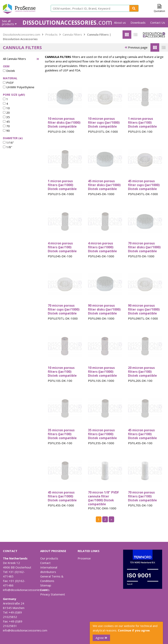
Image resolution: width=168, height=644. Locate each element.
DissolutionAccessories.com (22, 34)
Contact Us (158, 23)
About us (120, 23)
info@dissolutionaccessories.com (25, 590)
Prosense (84, 558)
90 (6, 131)
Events (45, 590)
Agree (101, 638)
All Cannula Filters (14, 59)
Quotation (159, 11)
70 (6, 126)
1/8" (8, 147)
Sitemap (46, 585)
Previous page (136, 47)
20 (6, 113)
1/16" (8, 142)
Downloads (138, 23)
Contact (45, 563)
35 (6, 117)
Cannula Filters (72, 34)
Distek (9, 71)
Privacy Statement (53, 594)
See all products (9, 22)
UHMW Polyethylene (19, 87)
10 (6, 108)
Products (51, 34)
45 (6, 122)
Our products (49, 558)
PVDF (8, 83)
